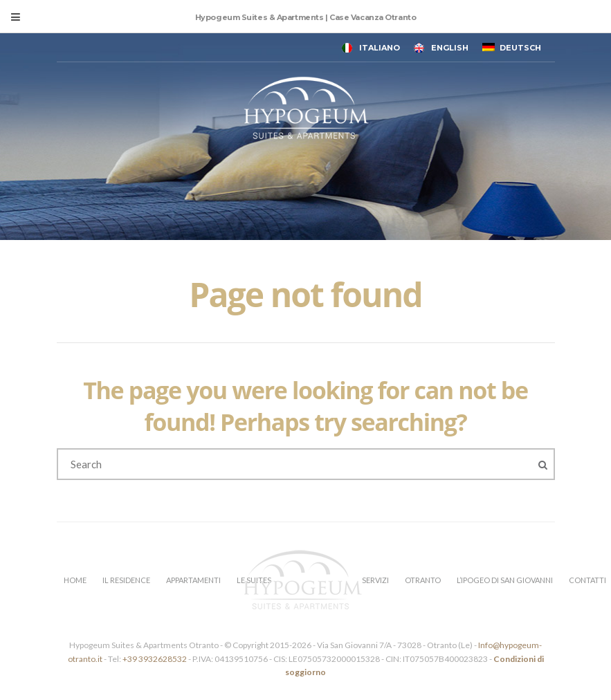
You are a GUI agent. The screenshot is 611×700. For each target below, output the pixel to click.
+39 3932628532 (155, 659)
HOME (75, 580)
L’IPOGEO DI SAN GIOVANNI (505, 580)
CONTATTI (587, 580)
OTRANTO (423, 580)
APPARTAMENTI (193, 580)
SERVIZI (375, 580)
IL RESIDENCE (126, 580)
